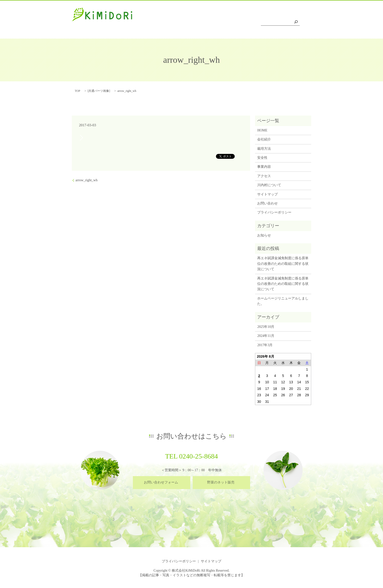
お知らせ (264, 235)
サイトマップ (267, 194)
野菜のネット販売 (221, 482)
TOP (77, 91)
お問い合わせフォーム (161, 482)
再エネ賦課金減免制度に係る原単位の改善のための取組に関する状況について (283, 264)
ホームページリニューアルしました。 (283, 301)
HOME (156, 23)
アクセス (260, 23)
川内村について (287, 23)
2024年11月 (266, 336)
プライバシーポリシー (274, 212)
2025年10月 (266, 327)
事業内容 (238, 23)
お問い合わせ (267, 203)
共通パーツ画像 (99, 91)
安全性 (218, 23)
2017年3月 (265, 345)
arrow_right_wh (86, 180)
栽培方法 (198, 23)
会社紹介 (176, 23)
